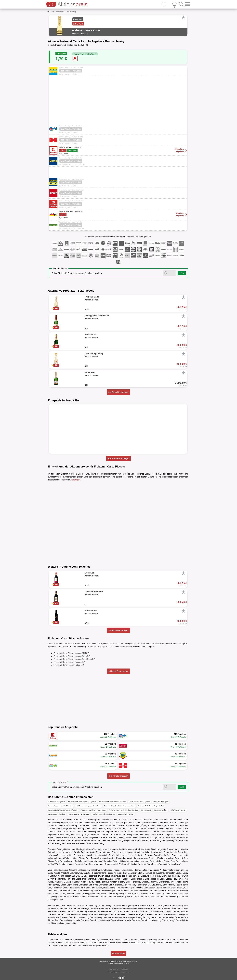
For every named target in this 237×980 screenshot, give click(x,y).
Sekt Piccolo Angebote (178, 810)
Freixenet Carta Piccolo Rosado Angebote (82, 802)
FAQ (115, 972)
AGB (118, 969)
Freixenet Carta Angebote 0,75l (79, 814)
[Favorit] (183, 17)
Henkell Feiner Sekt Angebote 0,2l (104, 814)
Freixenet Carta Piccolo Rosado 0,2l (69, 662)
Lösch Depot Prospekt (161, 802)
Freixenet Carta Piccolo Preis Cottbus (93, 810)
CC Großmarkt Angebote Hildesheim (89, 806)
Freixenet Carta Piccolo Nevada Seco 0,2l (72, 656)
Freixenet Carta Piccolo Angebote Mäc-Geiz (123, 810)
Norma (133, 861)
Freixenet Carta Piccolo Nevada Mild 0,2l (72, 653)
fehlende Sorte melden (119, 671)
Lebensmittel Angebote (126, 814)
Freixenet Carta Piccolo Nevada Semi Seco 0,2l (74, 659)
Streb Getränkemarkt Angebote (140, 802)
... (65, 12)
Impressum (112, 969)
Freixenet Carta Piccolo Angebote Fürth (151, 806)
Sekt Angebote (146, 810)
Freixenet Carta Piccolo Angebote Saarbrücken (119, 806)
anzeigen (76, 480)
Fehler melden (119, 954)
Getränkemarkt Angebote (57, 802)
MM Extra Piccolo (74, 894)
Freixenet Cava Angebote (57, 814)
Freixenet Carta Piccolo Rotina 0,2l (69, 665)
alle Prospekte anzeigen (118, 458)
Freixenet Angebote (161, 810)
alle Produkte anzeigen (118, 392)
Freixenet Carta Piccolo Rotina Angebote (113, 802)
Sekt (52, 12)
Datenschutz (124, 969)
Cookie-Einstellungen (123, 972)
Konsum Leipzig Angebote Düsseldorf (61, 806)
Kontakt (110, 972)
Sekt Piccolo (59, 12)
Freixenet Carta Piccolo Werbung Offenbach (63, 810)
